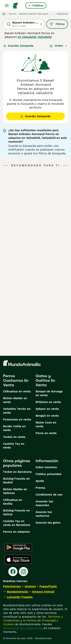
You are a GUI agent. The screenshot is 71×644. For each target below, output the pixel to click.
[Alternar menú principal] (7, 5)
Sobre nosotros (46, 467)
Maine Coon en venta (46, 424)
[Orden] (59, 46)
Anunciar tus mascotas (44, 503)
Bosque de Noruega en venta (49, 393)
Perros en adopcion (16, 532)
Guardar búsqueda (18, 46)
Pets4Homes (12, 586)
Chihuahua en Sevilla (12, 502)
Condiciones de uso (49, 495)
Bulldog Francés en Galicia (16, 512)
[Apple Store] (18, 559)
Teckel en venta (14, 437)
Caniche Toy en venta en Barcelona (17, 523)
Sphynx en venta (47, 409)
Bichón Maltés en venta (15, 400)
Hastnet (30, 586)
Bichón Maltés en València (15, 491)
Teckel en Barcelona (17, 472)
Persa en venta (46, 433)
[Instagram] (23, 572)
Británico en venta (48, 402)
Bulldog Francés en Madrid (16, 481)
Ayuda (40, 481)
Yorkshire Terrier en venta (17, 411)
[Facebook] (13, 572)
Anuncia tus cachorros (44, 514)
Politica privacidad (48, 474)
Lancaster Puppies (20, 597)
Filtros (57, 24)
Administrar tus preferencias (23, 628)
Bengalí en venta (47, 416)
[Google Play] (18, 547)
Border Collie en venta (14, 428)
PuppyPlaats (48, 586)
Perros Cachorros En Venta (16, 380)
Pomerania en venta (17, 419)
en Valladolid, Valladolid (35, 37)
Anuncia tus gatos (48, 523)
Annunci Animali (43, 592)
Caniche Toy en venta (14, 446)
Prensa (40, 488)
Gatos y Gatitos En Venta (45, 380)
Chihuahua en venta (17, 391)
